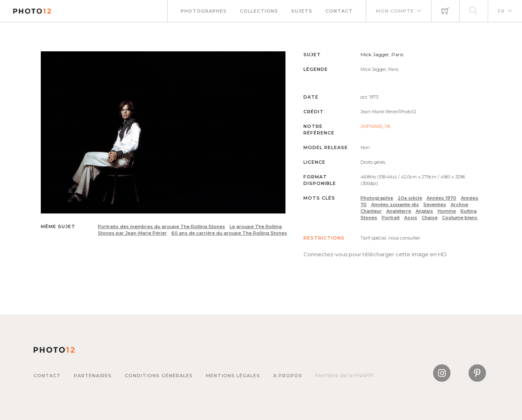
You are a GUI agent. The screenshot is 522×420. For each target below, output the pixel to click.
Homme (447, 211)
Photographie (377, 198)
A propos (288, 376)
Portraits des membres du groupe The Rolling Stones (161, 226)
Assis (411, 218)
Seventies (435, 205)
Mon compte (395, 11)
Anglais (424, 211)
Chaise (430, 218)
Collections (259, 11)
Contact (339, 11)
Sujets (302, 11)
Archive (459, 205)
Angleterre (399, 211)
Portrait (391, 218)
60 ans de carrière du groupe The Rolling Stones (229, 233)
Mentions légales (233, 376)
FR (501, 11)
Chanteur (371, 211)
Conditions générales (159, 376)
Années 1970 (441, 198)
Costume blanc (460, 218)
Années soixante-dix (395, 205)
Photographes (204, 11)
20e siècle (410, 198)
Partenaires (93, 376)
